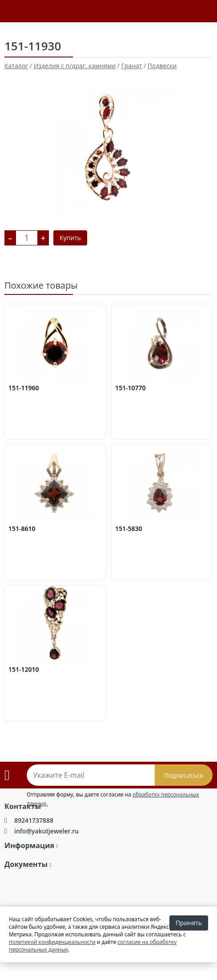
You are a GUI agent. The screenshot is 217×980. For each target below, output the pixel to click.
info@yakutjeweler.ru (46, 831)
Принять (189, 923)
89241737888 (34, 820)
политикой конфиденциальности (52, 942)
